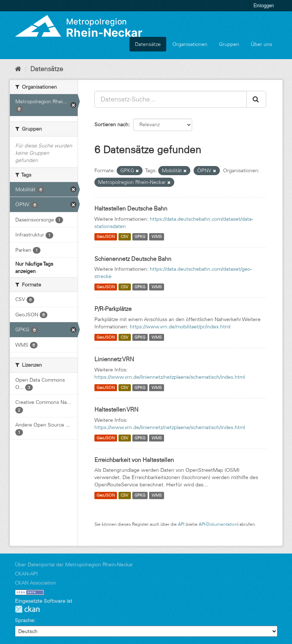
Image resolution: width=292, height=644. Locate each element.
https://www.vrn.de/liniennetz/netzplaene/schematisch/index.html (170, 377)
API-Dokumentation (218, 524)
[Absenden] (256, 99)
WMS (157, 237)
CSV (124, 237)
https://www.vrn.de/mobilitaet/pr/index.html (180, 327)
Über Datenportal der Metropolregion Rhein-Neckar (74, 564)
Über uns (261, 44)
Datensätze (148, 44)
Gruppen (229, 44)
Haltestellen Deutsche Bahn (131, 208)
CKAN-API (26, 574)
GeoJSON (106, 237)
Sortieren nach (111, 124)
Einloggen (264, 5)
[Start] (18, 69)
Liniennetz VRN (114, 359)
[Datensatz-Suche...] (171, 99)
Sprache (24, 620)
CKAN (27, 609)
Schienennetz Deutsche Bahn (133, 259)
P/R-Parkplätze (113, 309)
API (181, 524)
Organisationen (190, 44)
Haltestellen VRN (116, 409)
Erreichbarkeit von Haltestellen (134, 460)
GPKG (140, 237)
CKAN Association (36, 583)
